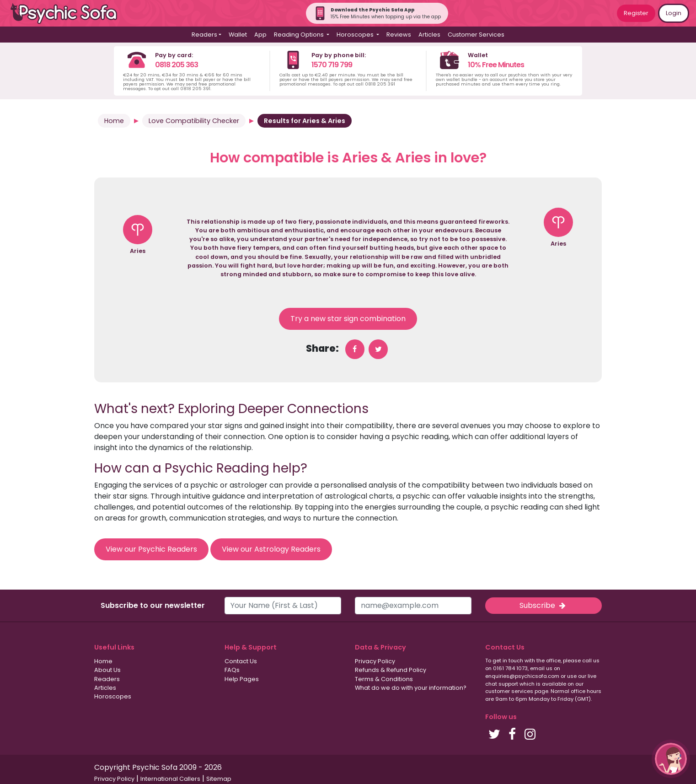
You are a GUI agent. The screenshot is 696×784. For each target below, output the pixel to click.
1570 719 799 (332, 65)
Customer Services (476, 35)
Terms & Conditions (384, 679)
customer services (509, 691)
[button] (671, 759)
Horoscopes (113, 696)
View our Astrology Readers (271, 549)
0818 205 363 (177, 65)
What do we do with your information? (411, 688)
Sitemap (219, 779)
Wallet (238, 35)
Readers (107, 679)
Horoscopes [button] (356, 35)
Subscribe (543, 605)
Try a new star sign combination (348, 319)
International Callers (170, 779)
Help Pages (242, 679)
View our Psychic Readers (151, 549)
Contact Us (241, 661)
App (260, 35)
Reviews (399, 35)
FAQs (232, 670)
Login (674, 13)
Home (114, 121)
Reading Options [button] (300, 35)
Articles (429, 35)
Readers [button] (204, 35)
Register (636, 13)
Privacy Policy (375, 661)
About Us (107, 670)
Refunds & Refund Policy (391, 670)
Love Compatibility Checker (194, 121)
